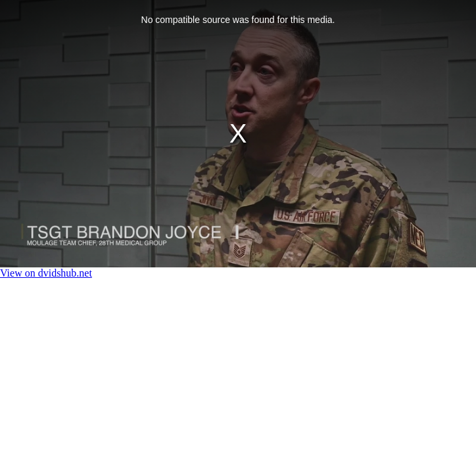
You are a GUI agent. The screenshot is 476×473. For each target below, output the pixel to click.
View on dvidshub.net (46, 273)
